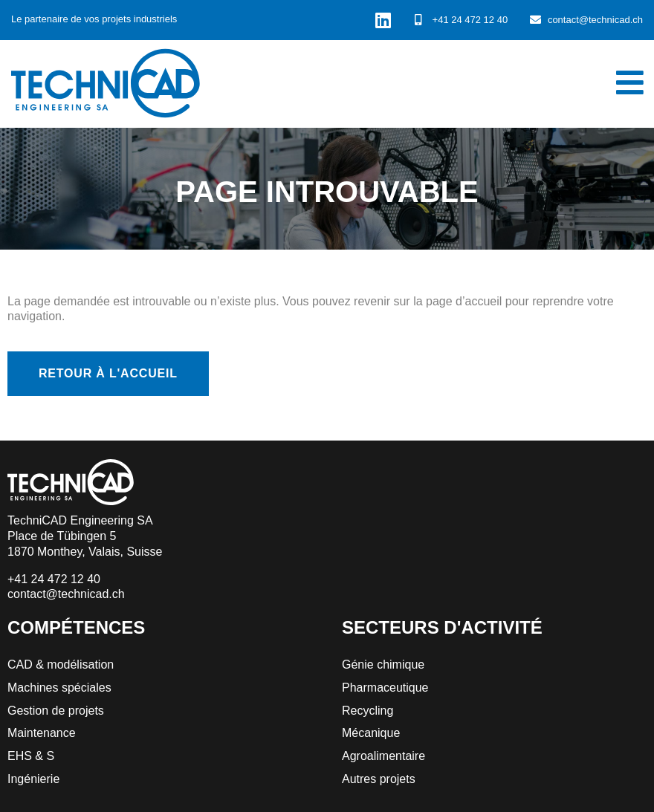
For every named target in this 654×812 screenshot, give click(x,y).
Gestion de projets (56, 711)
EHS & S (31, 756)
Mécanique (371, 733)
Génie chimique (383, 665)
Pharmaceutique (385, 688)
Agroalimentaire (383, 756)
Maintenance (42, 733)
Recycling (368, 711)
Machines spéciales (59, 688)
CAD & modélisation (61, 665)
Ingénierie (33, 779)
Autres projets (379, 779)
